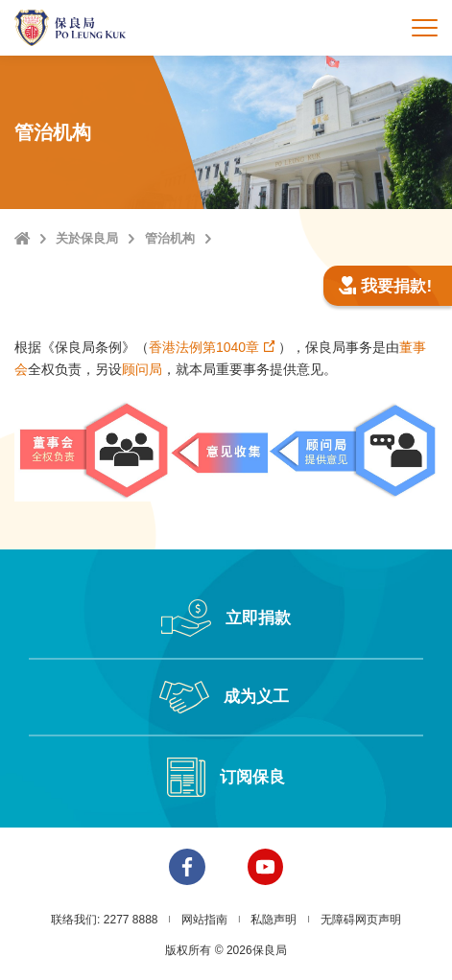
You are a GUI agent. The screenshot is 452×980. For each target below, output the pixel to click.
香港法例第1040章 (204, 347)
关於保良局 (87, 238)
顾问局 (142, 369)
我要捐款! (385, 286)
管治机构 (170, 238)
